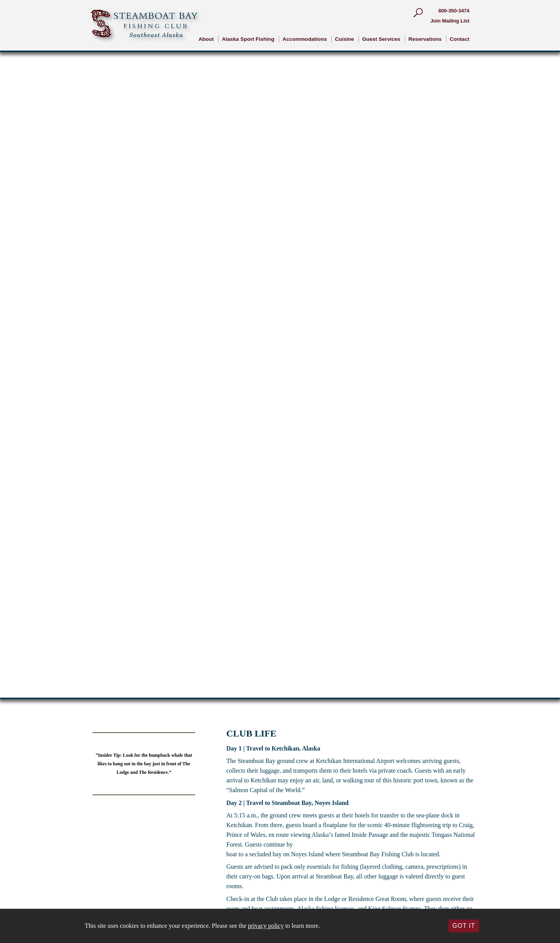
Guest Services (381, 39)
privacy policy (266, 926)
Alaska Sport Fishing (248, 39)
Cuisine (344, 39)
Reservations (425, 39)
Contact (459, 39)
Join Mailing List (450, 21)
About (206, 39)
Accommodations (304, 39)
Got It (464, 926)
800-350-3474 (454, 11)
